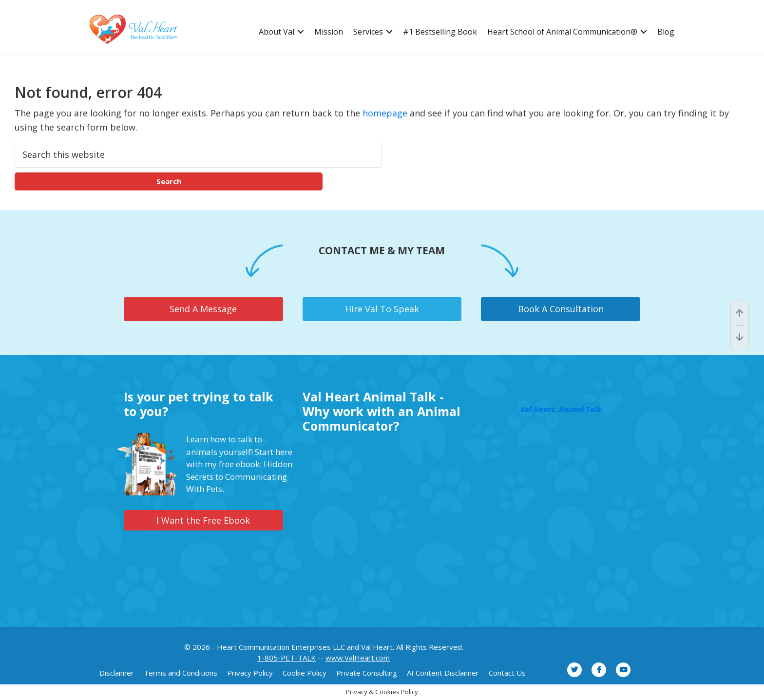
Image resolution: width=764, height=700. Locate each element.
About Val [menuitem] (277, 32)
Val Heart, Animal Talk (561, 409)
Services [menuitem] (368, 32)
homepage (385, 113)
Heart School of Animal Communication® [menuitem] (562, 32)
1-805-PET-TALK (286, 658)
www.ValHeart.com (358, 658)
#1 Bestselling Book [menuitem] (440, 32)
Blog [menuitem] (666, 32)
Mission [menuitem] (329, 32)
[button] (301, 32)
